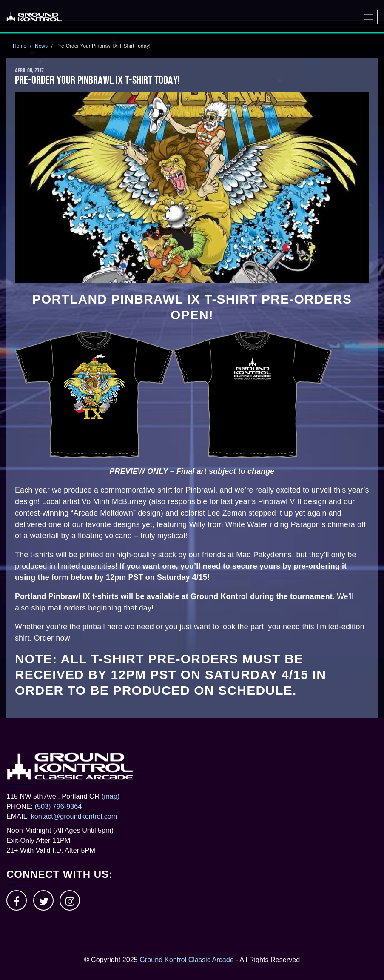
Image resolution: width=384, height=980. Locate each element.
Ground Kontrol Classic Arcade (186, 960)
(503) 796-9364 (58, 806)
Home (20, 46)
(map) (111, 796)
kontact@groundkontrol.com (74, 816)
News (41, 46)
